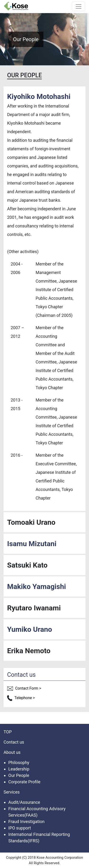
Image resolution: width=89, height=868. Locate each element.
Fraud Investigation (26, 821)
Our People (19, 775)
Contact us (14, 742)
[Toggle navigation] (79, 6)
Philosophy (19, 763)
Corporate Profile (24, 782)
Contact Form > (24, 688)
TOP (8, 732)
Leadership (19, 769)
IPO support (20, 828)
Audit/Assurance (24, 802)
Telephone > (21, 698)
